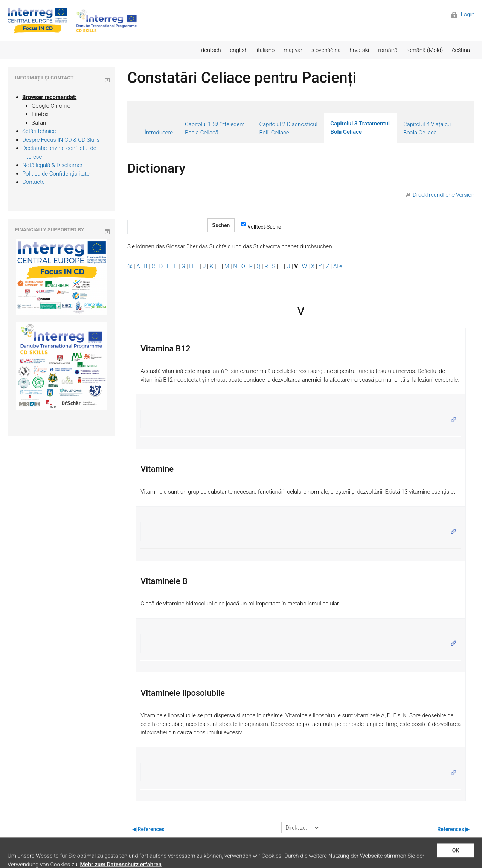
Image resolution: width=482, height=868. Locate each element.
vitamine (174, 604)
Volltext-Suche (261, 226)
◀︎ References (148, 829)
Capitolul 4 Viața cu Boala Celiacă (427, 129)
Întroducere (159, 133)
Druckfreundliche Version (444, 195)
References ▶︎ (453, 829)
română (388, 50)
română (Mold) (425, 50)
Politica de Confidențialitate (56, 174)
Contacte (34, 182)
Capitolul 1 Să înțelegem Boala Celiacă (215, 129)
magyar (293, 50)
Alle (338, 266)
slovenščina (326, 50)
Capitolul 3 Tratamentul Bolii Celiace (360, 128)
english (239, 50)
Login (463, 14)
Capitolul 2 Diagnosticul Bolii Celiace (288, 129)
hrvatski (359, 50)
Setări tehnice (39, 131)
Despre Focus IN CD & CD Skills (61, 140)
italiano (266, 50)
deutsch (211, 50)
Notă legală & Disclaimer (52, 165)
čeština (461, 50)
